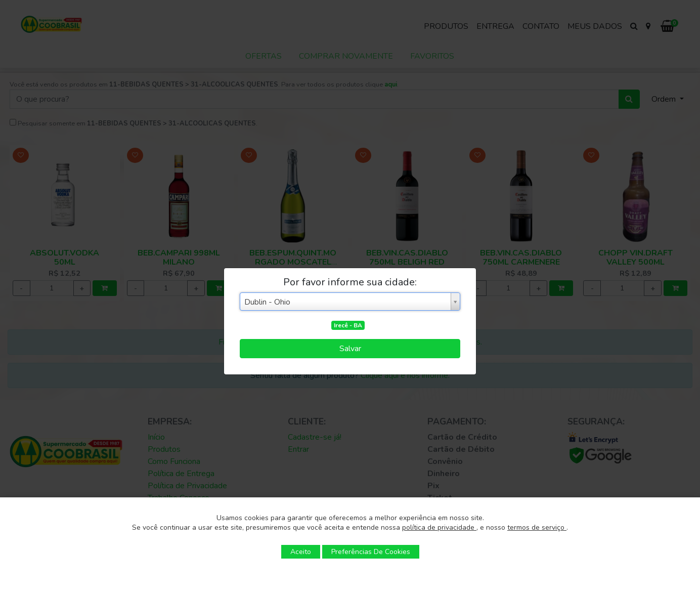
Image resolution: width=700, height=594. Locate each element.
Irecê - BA (348, 325)
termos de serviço (537, 527)
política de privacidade (439, 527)
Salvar (350, 349)
